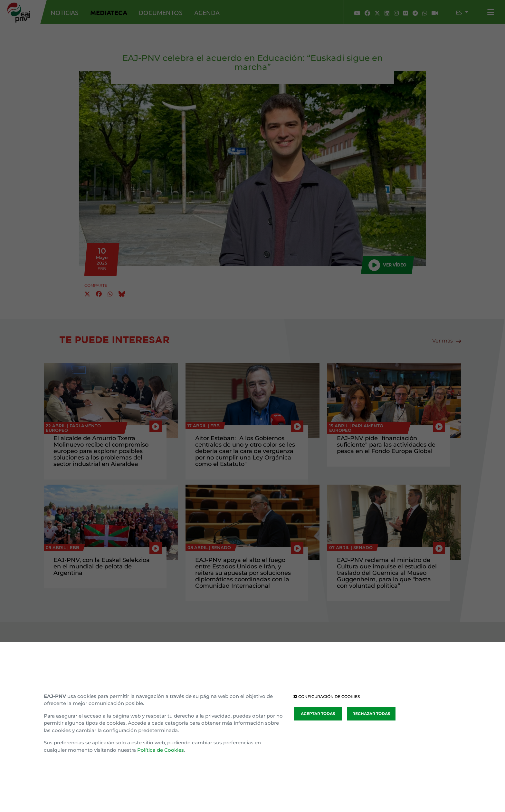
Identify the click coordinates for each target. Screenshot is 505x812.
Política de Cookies (161, 750)
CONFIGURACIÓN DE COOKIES (327, 696)
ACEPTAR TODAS (318, 714)
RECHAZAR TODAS (371, 714)
